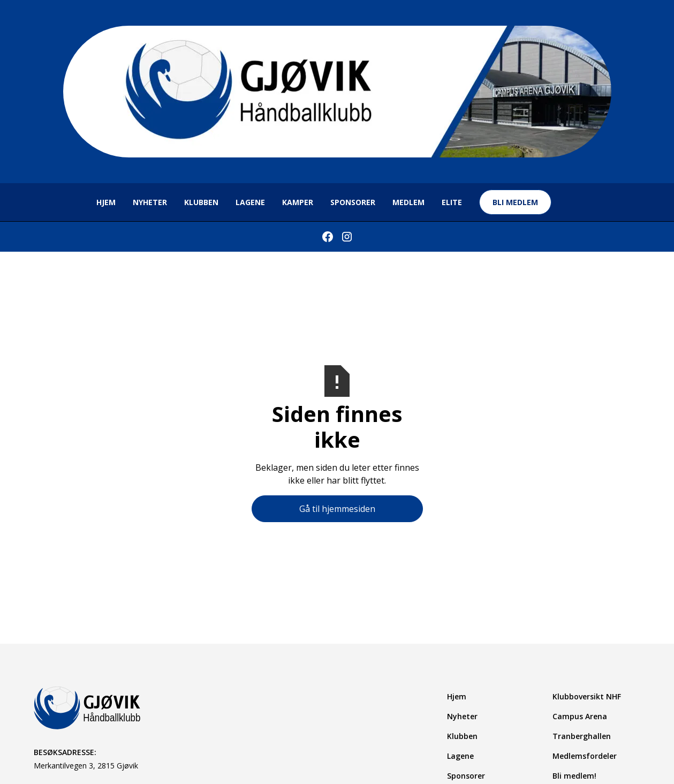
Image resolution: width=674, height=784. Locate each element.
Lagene (460, 756)
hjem (106, 202)
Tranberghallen (582, 736)
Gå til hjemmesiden (337, 509)
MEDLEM (408, 202)
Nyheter (462, 716)
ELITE (452, 202)
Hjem (457, 696)
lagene (250, 202)
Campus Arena (580, 716)
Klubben (201, 202)
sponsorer (353, 202)
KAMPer (298, 202)
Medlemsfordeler (585, 756)
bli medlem (515, 202)
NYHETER (150, 202)
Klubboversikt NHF (587, 696)
